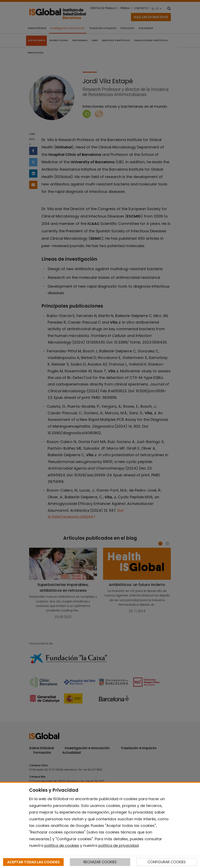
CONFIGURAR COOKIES (167, 862)
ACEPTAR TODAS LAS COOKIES (33, 862)
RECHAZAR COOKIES (100, 862)
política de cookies (62, 845)
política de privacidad (118, 845)
